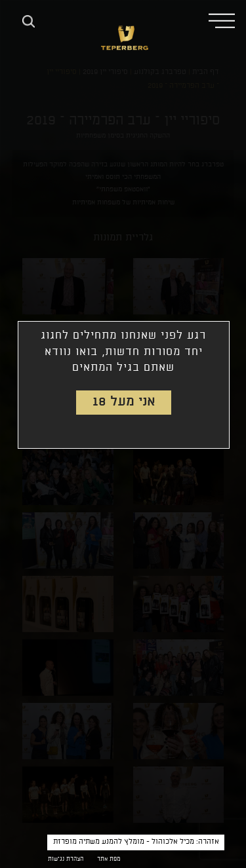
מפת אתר (109, 859)
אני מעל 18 (124, 402)
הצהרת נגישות (66, 859)
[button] (222, 20)
